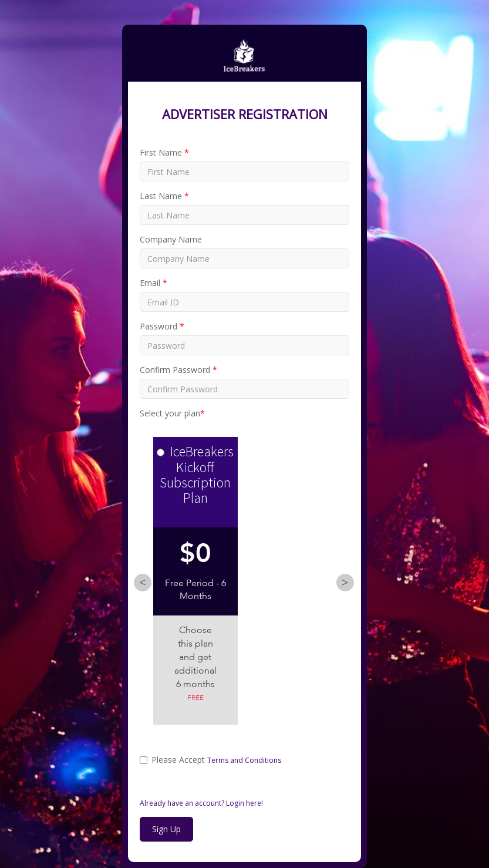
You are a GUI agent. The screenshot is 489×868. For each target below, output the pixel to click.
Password (162, 326)
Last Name (164, 196)
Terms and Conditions (244, 760)
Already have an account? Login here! (201, 803)
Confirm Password (178, 370)
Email (154, 283)
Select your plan (172, 413)
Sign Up (166, 829)
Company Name (171, 239)
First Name (164, 152)
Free (195, 698)
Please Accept (210, 760)
